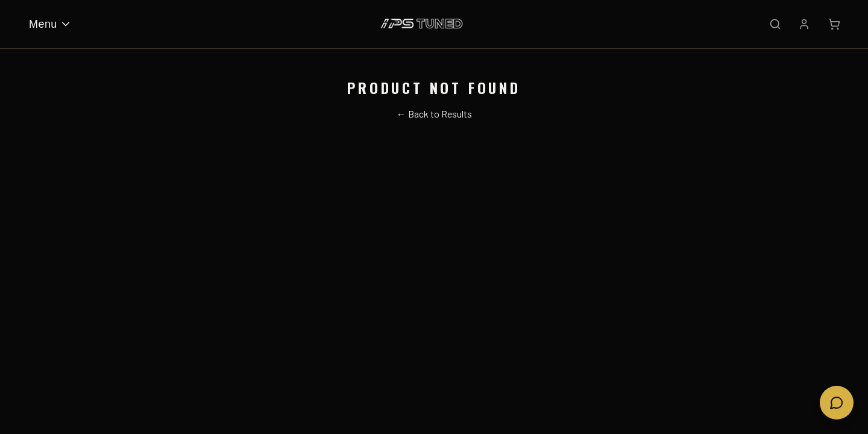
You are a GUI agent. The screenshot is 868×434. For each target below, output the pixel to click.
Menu (50, 24)
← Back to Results (434, 114)
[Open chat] (837, 403)
